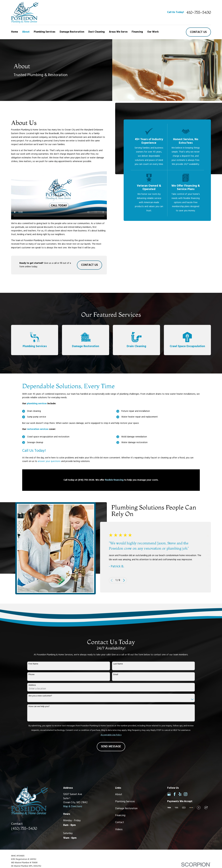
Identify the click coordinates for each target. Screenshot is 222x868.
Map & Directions (73, 807)
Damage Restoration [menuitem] (72, 32)
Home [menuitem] (14, 32)
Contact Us (89, 265)
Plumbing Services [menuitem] (45, 32)
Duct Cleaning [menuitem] (97, 32)
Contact (120, 822)
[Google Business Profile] (169, 794)
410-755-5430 (199, 12)
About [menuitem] (26, 32)
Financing (120, 816)
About (119, 795)
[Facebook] (175, 794)
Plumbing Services (125, 802)
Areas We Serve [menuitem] (118, 32)
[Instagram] (186, 794)
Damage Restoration (126, 809)
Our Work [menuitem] (153, 32)
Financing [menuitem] (137, 32)
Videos (119, 830)
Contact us (198, 32)
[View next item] (129, 580)
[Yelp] (180, 794)
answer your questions (49, 466)
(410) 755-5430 (24, 828)
